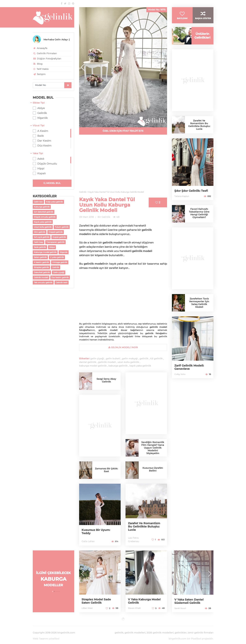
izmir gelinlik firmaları (201, 629)
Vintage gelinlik (60, 262)
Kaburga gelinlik (42, 207)
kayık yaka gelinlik (140, 366)
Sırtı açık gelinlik (42, 237)
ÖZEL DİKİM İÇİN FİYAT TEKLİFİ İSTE (123, 131)
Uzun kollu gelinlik (43, 227)
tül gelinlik (156, 359)
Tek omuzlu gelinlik (43, 282)
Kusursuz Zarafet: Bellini (153, 469)
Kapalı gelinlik (59, 237)
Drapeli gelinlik (56, 232)
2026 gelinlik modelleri (160, 629)
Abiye (52, 247)
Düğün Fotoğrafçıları (47, 59)
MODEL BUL (52, 183)
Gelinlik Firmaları (45, 53)
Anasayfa (40, 48)
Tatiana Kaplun (182, 199)
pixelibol (54, 635)
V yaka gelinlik (57, 257)
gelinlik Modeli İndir (123, 347)
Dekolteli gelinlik (42, 272)
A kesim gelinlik (41, 262)
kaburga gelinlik (118, 366)
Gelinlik (56, 267)
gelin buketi (113, 359)
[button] (163, 67)
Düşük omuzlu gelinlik (45, 217)
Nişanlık (64, 252)
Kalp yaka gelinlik (54, 202)
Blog (38, 64)
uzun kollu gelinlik (128, 362)
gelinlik (144, 359)
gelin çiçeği (97, 359)
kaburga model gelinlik (93, 366)
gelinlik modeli (107, 362)
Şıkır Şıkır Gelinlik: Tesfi (192, 193)
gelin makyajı (130, 359)
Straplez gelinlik (41, 267)
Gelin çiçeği (59, 272)
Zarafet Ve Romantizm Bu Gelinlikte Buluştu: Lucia (145, 526)
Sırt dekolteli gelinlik (44, 212)
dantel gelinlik (88, 362)
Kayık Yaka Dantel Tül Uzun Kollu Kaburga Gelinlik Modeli (107, 205)
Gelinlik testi (62, 282)
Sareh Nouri (180, 608)
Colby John (180, 377)
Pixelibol (196, 635)
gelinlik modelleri (135, 629)
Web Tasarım (40, 635)
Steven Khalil (134, 608)
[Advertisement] (123, 165)
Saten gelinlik (40, 257)
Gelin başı (39, 242)
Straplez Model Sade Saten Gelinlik (97, 601)
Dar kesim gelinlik (60, 277)
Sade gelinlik (40, 247)
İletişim (39, 74)
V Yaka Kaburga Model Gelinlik (145, 601)
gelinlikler (181, 629)
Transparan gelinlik (55, 242)
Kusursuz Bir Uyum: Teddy (97, 532)
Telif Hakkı (41, 69)
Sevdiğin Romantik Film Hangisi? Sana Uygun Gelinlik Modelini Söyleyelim (153, 448)
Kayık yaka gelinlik (43, 222)
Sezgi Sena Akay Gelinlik (106, 380)
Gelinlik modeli (41, 277)
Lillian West (87, 608)
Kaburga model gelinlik (45, 252)
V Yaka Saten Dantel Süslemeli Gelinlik (190, 601)
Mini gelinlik (40, 232)
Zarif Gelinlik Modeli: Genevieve (190, 370)
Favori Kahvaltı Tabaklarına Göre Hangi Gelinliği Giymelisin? (199, 216)
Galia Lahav (88, 541)
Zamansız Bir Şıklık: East (106, 470)
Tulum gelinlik (62, 227)
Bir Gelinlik (104, 217)
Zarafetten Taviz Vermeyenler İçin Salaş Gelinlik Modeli (199, 305)
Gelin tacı (38, 202)
